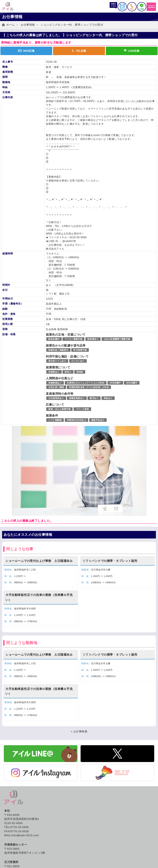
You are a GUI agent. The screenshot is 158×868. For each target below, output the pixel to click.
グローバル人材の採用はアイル (100, 841)
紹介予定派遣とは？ (93, 806)
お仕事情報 (28, 25)
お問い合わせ (89, 860)
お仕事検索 (10, 797)
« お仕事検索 (79, 625)
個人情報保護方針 (92, 865)
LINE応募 (132, 51)
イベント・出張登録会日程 (20, 806)
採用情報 (86, 849)
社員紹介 (86, 845)
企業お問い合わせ (15, 854)
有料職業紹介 (12, 845)
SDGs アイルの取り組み (96, 836)
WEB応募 (26, 51)
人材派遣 (9, 836)
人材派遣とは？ (90, 801)
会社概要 (86, 832)
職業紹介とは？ (90, 810)
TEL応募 (79, 51)
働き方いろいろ (90, 797)
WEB (122, 7)
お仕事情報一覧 (13, 801)
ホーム (11, 25)
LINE (142, 7)
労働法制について (15, 849)
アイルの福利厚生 (92, 814)
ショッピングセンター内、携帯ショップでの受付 (72, 25)
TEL (132, 7)
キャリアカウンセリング (96, 819)
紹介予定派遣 (12, 841)
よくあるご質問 (90, 856)
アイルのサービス (15, 832)
